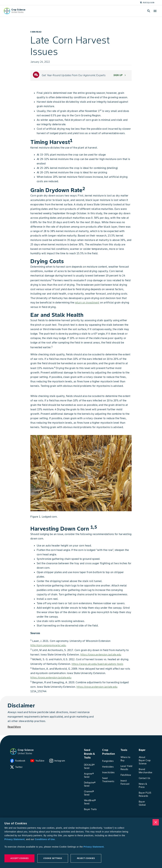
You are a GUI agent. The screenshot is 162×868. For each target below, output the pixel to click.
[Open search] (149, 11)
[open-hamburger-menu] (155, 11)
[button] (13, 752)
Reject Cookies (86, 858)
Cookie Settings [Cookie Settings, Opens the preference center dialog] (53, 858)
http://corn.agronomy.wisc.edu (48, 645)
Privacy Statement (15, 839)
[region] (81, 843)
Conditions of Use (45, 839)
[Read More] (14, 727)
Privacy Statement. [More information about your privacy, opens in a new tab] (94, 847)
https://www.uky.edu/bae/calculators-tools (97, 664)
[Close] (156, 822)
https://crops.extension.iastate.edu (101, 655)
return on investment (87, 303)
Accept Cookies (19, 858)
